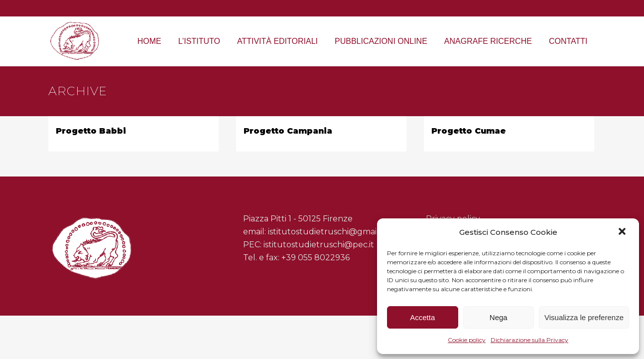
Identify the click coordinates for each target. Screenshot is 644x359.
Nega (499, 317)
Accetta (422, 317)
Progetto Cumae (469, 131)
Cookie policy (467, 340)
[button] (623, 232)
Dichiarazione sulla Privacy (529, 340)
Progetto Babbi (91, 131)
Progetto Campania (288, 131)
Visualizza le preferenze (584, 317)
